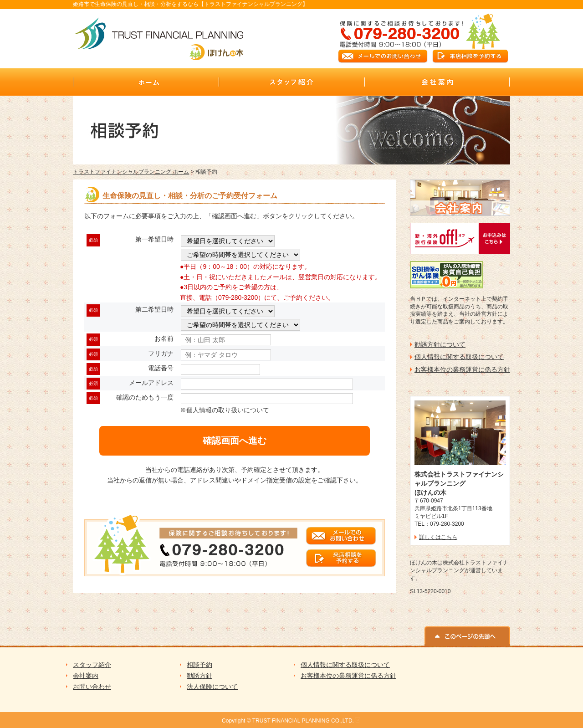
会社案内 (86, 676)
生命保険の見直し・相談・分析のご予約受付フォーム (190, 196)
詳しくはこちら (438, 537)
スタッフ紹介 (92, 665)
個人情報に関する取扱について (459, 357)
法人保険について (212, 687)
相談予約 (199, 665)
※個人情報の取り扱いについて (225, 410)
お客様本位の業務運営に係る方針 (462, 369)
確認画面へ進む (235, 441)
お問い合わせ (92, 687)
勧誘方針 (199, 676)
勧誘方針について (440, 344)
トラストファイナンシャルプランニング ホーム (131, 172)
